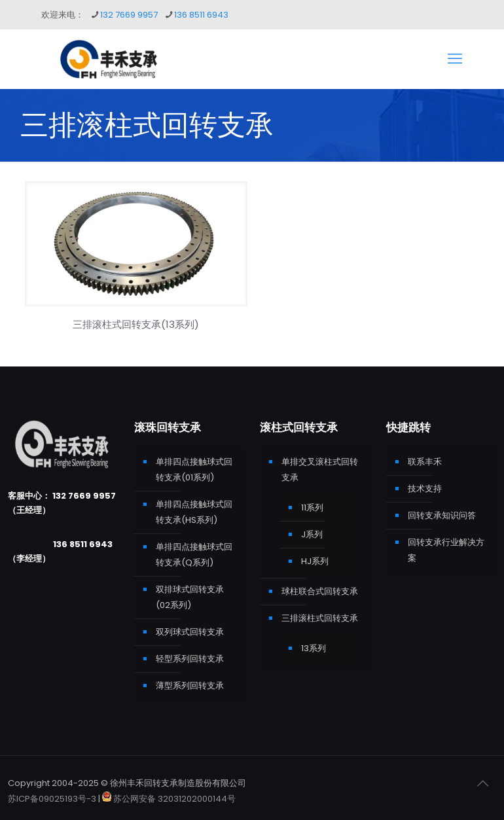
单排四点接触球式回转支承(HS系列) (194, 512)
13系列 (314, 648)
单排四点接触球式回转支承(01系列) (194, 470)
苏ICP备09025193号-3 (53, 799)
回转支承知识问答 (442, 515)
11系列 (312, 508)
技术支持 (425, 489)
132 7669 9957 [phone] (129, 15)
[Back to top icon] (482, 783)
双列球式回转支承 (190, 632)
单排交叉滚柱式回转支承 (320, 470)
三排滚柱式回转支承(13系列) (136, 324)
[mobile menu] (455, 59)
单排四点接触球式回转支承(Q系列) (194, 555)
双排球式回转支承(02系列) (190, 597)
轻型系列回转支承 (190, 659)
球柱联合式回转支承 (320, 591)
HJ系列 (315, 561)
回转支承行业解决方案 (446, 550)
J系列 (312, 534)
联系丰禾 (425, 462)
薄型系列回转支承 (190, 686)
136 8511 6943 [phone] (201, 15)
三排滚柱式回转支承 (320, 618)
